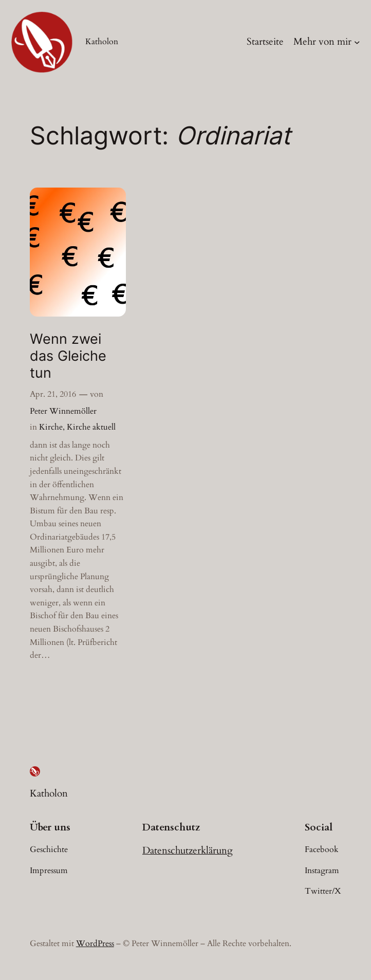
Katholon (102, 42)
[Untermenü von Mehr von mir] (357, 42)
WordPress (95, 944)
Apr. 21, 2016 (53, 394)
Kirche (51, 427)
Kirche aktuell (91, 427)
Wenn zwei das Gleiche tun (68, 356)
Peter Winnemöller (63, 411)
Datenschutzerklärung (188, 850)
